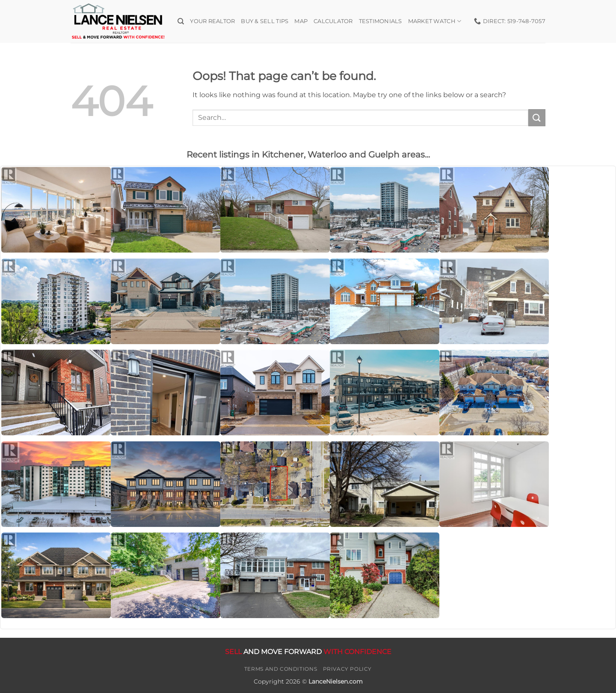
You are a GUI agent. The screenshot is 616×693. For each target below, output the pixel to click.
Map (301, 21)
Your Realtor (212, 21)
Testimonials (381, 21)
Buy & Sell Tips (265, 21)
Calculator (333, 21)
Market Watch (435, 21)
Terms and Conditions (281, 669)
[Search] (181, 21)
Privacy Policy (348, 669)
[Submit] (537, 117)
